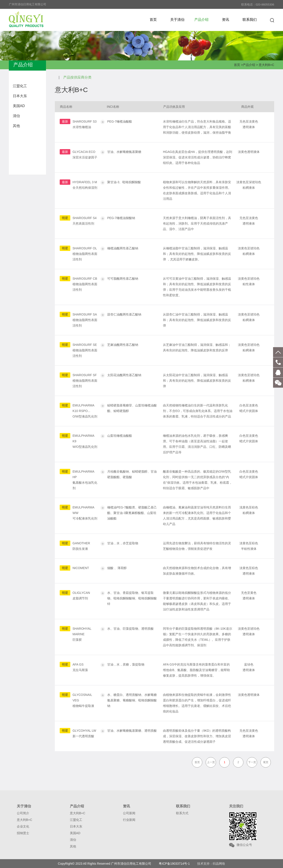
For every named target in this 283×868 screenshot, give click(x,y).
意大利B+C (266, 65)
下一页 (252, 762)
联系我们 (250, 20)
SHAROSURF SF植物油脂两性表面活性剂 (85, 381)
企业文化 (23, 826)
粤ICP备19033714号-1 (174, 864)
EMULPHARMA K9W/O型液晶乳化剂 (85, 441)
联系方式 (182, 813)
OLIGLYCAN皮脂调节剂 (81, 596)
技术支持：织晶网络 (211, 864)
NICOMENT (81, 568)
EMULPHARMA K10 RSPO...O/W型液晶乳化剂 (85, 411)
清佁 (16, 116)
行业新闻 (129, 820)
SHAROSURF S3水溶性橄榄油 (85, 124)
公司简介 (23, 813)
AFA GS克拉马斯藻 (80, 667)
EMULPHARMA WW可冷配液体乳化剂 (85, 513)
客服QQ (278, 372)
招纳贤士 (23, 833)
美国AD (19, 106)
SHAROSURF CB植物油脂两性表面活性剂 (85, 284)
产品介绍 (201, 20)
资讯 (226, 20)
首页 (153, 20)
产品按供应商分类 (77, 77)
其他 (16, 126)
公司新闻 (129, 813)
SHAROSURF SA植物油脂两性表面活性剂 (85, 320)
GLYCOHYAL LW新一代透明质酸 (84, 733)
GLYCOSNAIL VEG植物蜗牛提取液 (83, 700)
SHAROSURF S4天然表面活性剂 (85, 221)
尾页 (266, 762)
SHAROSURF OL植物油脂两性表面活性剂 (85, 254)
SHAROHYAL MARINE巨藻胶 (82, 634)
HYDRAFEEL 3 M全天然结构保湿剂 (85, 185)
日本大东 (20, 96)
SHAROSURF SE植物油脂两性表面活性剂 (85, 350)
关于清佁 (177, 20)
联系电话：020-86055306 (258, 5)
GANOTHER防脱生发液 (81, 546)
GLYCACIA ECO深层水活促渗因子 (85, 155)
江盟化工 (20, 86)
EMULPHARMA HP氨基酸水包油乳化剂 (85, 480)
